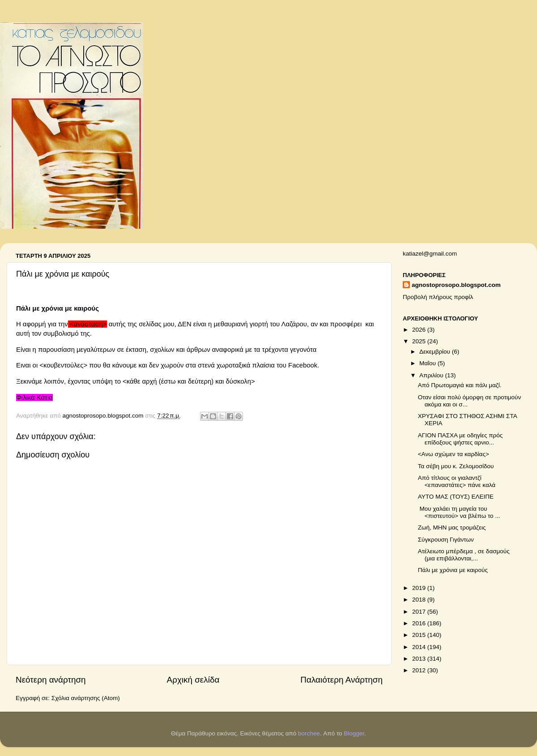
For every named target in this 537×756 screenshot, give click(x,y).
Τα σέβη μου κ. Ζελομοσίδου (456, 466)
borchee (309, 733)
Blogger (354, 733)
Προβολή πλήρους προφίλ (438, 297)
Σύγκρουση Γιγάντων (446, 540)
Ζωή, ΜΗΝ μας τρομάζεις (452, 527)
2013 (420, 659)
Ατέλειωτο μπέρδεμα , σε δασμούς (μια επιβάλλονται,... (464, 555)
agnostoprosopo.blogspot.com (456, 285)
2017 (420, 612)
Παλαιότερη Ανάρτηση (341, 680)
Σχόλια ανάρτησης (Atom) (86, 698)
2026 (420, 330)
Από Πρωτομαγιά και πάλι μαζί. (461, 385)
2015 (420, 635)
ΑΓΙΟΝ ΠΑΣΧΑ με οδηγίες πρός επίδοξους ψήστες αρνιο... (460, 439)
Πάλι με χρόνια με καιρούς (453, 570)
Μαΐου (428, 363)
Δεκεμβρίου (436, 352)
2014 (420, 647)
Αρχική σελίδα (193, 680)
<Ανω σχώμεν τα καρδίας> (454, 454)
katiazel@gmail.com (430, 254)
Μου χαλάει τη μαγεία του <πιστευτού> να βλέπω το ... (459, 512)
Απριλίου (432, 375)
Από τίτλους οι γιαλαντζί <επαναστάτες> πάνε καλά (457, 481)
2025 (420, 341)
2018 (420, 600)
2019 (420, 588)
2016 (420, 623)
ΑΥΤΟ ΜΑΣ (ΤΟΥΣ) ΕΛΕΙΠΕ (456, 497)
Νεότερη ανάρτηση (51, 680)
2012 (420, 670)
